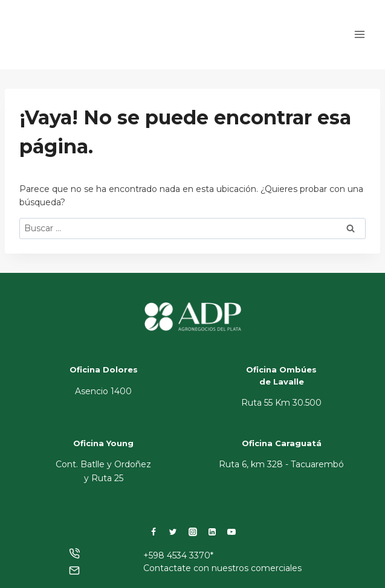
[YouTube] (231, 532)
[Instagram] (193, 532)
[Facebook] (154, 532)
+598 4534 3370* (178, 555)
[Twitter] (173, 532)
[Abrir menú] (359, 35)
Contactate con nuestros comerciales (222, 568)
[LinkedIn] (212, 532)
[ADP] (75, 45)
